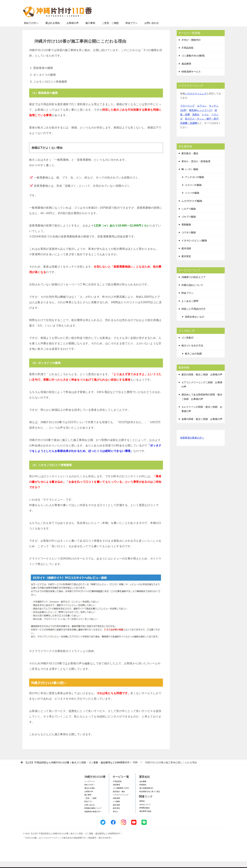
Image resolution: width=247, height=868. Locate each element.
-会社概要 (143, 788)
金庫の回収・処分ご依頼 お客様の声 (202, 426)
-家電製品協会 (144, 814)
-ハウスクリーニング (120, 801)
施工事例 (90, 30)
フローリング (187, 112)
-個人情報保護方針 (146, 795)
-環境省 (142, 808)
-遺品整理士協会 (145, 818)
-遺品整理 (116, 791)
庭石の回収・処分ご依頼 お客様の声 (202, 381)
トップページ (90, 788)
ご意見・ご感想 (110, 30)
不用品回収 (187, 54)
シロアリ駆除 (189, 216)
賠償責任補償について (93, 815)
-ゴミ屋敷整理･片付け (121, 795)
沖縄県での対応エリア (193, 284)
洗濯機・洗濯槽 (189, 130)
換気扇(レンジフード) (200, 117)
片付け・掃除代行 (191, 47)
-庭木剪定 (116, 815)
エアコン (202, 112)
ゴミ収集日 (187, 344)
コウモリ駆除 (189, 239)
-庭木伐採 (116, 812)
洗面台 (196, 121)
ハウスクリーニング (196, 100)
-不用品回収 (117, 788)
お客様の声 (73, 30)
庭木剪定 (186, 263)
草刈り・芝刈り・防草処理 (196, 168)
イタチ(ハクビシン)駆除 (194, 247)
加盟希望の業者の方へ (192, 445)
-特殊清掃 (116, 805)
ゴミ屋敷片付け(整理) (193, 62)
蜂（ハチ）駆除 (190, 176)
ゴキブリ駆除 (189, 223)
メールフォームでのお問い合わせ (193, 20)
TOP (81, 769)
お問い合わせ (152, 30)
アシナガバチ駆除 (195, 184)
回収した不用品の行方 (193, 316)
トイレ (205, 121)
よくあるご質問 (190, 308)
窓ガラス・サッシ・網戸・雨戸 (202, 125)
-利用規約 (143, 791)
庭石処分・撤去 (190, 160)
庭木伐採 (186, 255)
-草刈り (115, 818)
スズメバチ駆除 (193, 192)
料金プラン (132, 30)
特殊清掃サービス (191, 78)
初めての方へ (31, 30)
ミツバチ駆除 (192, 200)
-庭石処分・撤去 (119, 798)
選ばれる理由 (52, 30)
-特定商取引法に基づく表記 (149, 798)
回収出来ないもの (195, 323)
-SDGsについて (145, 811)
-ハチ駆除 (116, 808)
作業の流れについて (192, 292)
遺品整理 (186, 70)
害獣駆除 (186, 231)
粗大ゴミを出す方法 (192, 352)
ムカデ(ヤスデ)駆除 (192, 208)
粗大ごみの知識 (193, 360)
